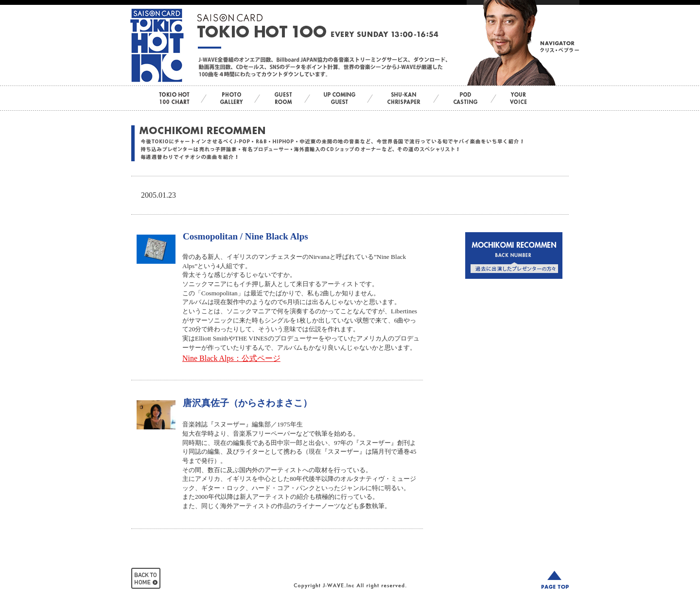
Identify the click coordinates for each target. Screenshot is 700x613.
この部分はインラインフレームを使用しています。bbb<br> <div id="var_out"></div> (514, 302)
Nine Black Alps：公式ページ (231, 358)
